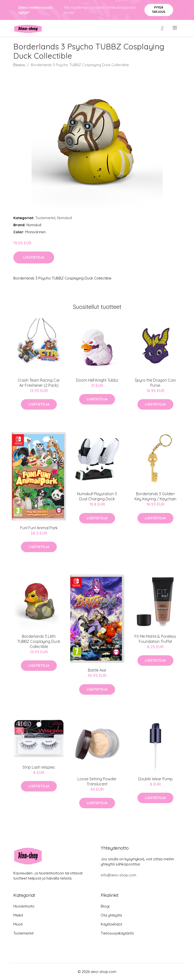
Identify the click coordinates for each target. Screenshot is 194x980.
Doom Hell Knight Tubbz (97, 380)
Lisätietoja (34, 257)
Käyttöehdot (111, 924)
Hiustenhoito (24, 906)
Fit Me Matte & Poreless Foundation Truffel (155, 639)
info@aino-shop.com (118, 875)
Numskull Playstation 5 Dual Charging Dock (97, 496)
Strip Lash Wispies (39, 767)
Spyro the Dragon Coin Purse (155, 383)
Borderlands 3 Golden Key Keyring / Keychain (155, 496)
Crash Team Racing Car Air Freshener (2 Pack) (39, 383)
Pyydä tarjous (159, 10)
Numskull (64, 218)
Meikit (18, 915)
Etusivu (19, 65)
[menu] (175, 28)
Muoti (18, 924)
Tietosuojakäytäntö (117, 933)
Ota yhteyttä (111, 915)
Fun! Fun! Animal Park (39, 528)
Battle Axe (97, 670)
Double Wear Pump (155, 779)
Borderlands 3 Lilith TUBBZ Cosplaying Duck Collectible (39, 641)
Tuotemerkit (45, 218)
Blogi (105, 906)
